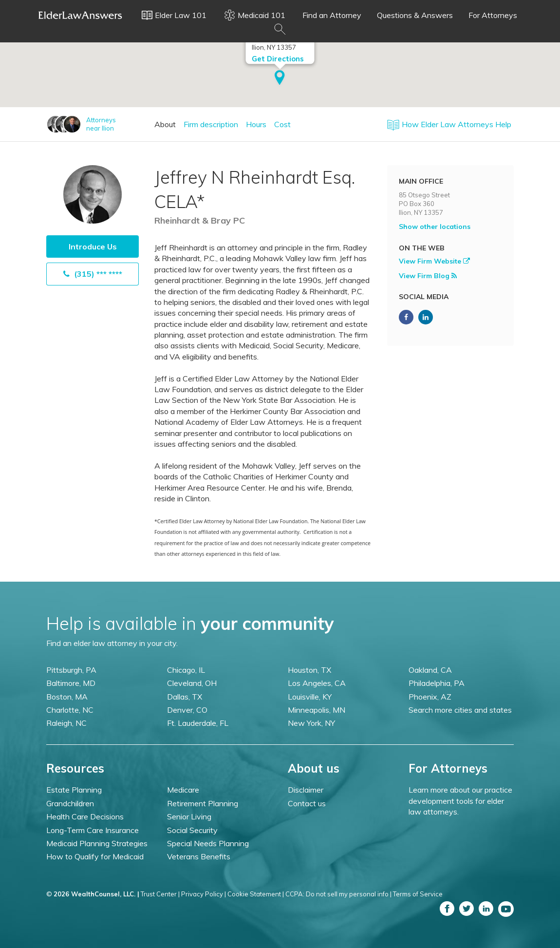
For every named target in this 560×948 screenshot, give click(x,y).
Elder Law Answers (80, 15)
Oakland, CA (430, 670)
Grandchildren (70, 803)
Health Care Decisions (85, 816)
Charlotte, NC (70, 710)
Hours (256, 124)
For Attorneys (493, 15)
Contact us (307, 803)
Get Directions (278, 58)
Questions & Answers (415, 15)
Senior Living (189, 816)
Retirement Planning (203, 803)
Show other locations (435, 227)
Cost (282, 124)
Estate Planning (74, 790)
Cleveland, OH (192, 683)
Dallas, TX (185, 697)
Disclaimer (306, 790)
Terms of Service (418, 894)
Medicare (183, 790)
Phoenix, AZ (430, 697)
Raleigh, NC (66, 723)
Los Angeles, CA (317, 683)
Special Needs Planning (208, 843)
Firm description (211, 124)
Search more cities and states (460, 710)
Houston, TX (309, 670)
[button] (280, 77)
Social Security (192, 830)
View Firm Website (434, 261)
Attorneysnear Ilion (101, 124)
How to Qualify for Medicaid (95, 856)
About (165, 124)
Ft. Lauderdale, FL (198, 723)
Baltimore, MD (71, 683)
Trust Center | (160, 894)
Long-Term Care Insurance (93, 830)
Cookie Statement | (256, 894)
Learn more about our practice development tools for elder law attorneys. (460, 801)
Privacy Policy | (204, 894)
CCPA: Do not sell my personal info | (338, 894)
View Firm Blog (428, 276)
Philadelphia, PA (437, 683)
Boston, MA (67, 697)
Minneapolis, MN (317, 710)
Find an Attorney (332, 15)
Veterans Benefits (199, 856)
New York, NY (311, 723)
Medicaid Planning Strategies (97, 843)
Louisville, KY (310, 697)
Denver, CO (187, 710)
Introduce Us (93, 246)
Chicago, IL (186, 670)
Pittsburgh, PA (71, 670)
